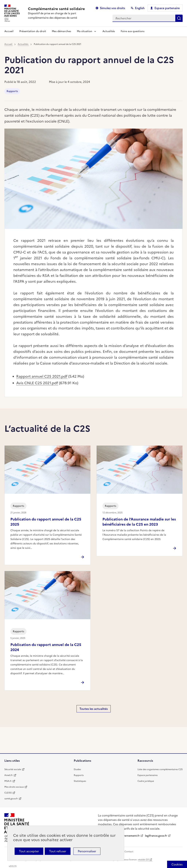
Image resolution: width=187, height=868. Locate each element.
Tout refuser (58, 851)
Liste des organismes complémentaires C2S (160, 769)
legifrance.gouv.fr (156, 836)
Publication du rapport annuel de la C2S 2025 (46, 522)
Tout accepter (29, 851)
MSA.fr (8, 781)
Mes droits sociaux (14, 787)
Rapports (12, 91)
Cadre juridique (146, 781)
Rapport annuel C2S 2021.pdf (42, 376)
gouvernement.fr (129, 836)
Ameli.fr (9, 775)
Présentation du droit (33, 31)
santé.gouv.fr (11, 799)
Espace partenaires (148, 775)
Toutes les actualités (94, 709)
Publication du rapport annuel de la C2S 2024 (46, 647)
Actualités (109, 31)
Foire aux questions (133, 31)
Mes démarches (61, 31)
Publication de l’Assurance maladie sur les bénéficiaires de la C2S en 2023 (139, 522)
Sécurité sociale (13, 769)
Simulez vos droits (112, 8)
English (140, 8)
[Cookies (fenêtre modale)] (177, 864)
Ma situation (85, 31)
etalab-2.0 (143, 860)
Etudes (77, 769)
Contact (129, 852)
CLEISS (8, 793)
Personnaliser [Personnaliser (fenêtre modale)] (87, 851)
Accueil (9, 31)
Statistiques (80, 781)
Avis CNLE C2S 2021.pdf (37, 383)
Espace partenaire (167, 8)
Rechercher (179, 18)
